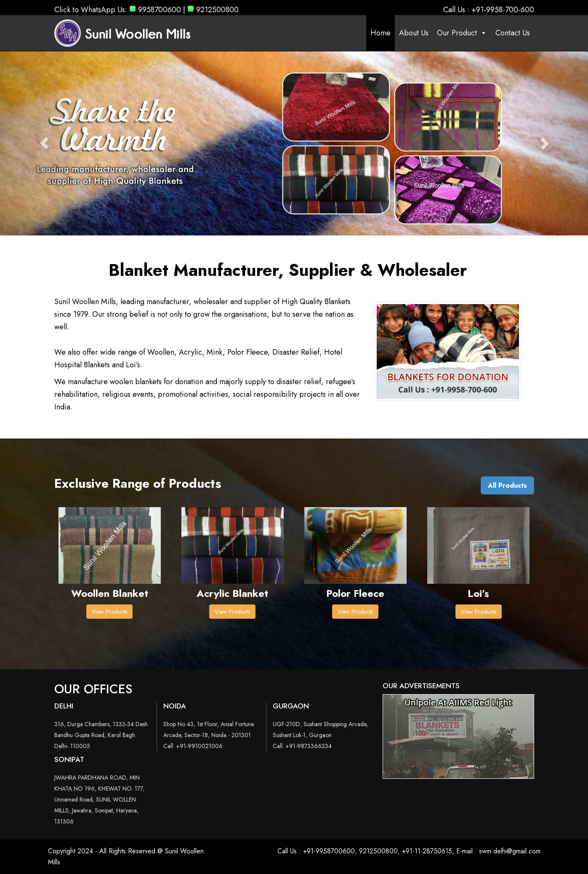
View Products (109, 612)
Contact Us (513, 33)
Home (380, 33)
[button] (44, 143)
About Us (414, 33)
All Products (507, 485)
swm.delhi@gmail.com (510, 851)
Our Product (462, 33)
